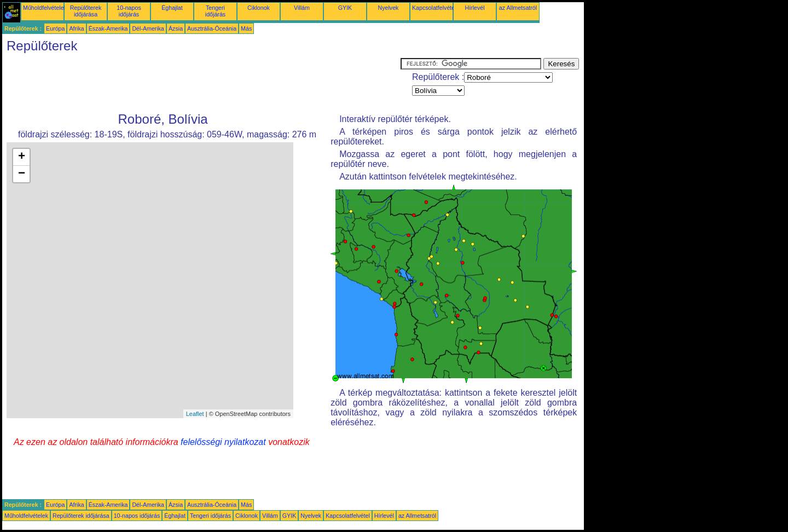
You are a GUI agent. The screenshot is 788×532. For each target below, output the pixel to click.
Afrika (76, 28)
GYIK (345, 8)
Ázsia (176, 28)
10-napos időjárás (129, 11)
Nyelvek (389, 8)
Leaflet (195, 414)
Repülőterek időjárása (86, 11)
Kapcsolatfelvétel (434, 8)
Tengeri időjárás (215, 11)
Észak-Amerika (108, 28)
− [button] (22, 174)
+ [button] (22, 157)
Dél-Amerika (148, 28)
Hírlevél (474, 8)
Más (246, 28)
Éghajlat (172, 8)
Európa (55, 28)
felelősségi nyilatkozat (223, 442)
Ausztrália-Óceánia (212, 28)
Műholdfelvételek (45, 8)
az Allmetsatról (518, 8)
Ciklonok (259, 8)
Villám (302, 8)
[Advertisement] (201, 83)
